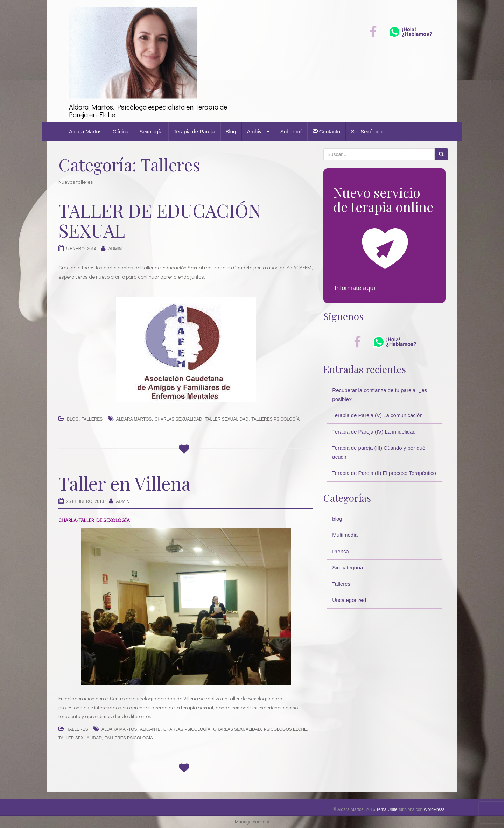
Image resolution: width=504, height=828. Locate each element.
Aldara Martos (85, 131)
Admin (115, 249)
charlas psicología (187, 729)
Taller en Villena (125, 483)
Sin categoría (348, 567)
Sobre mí (291, 131)
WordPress (434, 809)
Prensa (341, 551)
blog (73, 419)
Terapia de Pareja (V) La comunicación (377, 415)
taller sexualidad (227, 419)
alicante (150, 729)
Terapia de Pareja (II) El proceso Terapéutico (384, 473)
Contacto (326, 131)
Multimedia (345, 535)
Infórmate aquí (355, 288)
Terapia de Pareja (194, 131)
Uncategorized (349, 600)
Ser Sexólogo (367, 131)
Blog (231, 131)
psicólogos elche (285, 729)
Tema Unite (387, 809)
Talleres (92, 419)
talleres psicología (275, 419)
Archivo (258, 131)
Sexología (151, 131)
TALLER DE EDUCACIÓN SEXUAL (160, 220)
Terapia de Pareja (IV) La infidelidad (374, 432)
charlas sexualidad (178, 419)
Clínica (120, 131)
